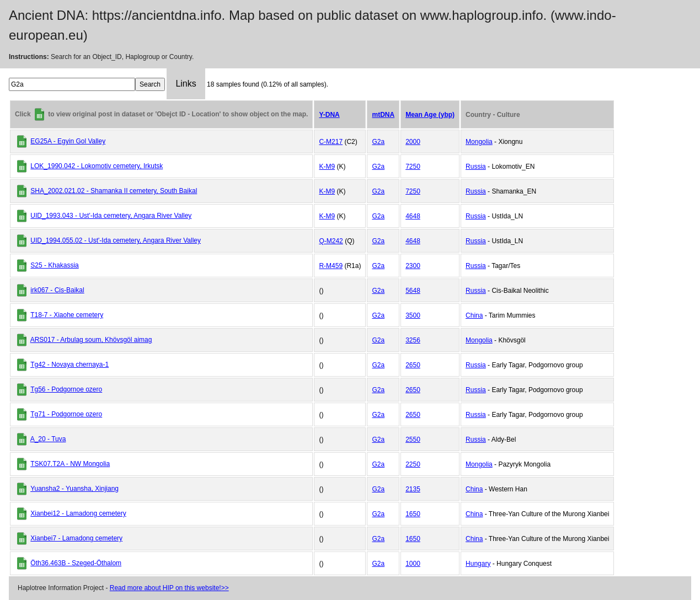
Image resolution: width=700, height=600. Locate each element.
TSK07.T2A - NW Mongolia (70, 464)
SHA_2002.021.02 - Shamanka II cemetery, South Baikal (114, 191)
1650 (413, 514)
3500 (413, 315)
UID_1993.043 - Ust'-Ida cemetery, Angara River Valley (111, 216)
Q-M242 (331, 241)
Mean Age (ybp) (430, 115)
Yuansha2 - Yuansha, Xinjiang (74, 489)
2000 (413, 142)
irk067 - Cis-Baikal (57, 290)
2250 (413, 464)
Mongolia (479, 142)
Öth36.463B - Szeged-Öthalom (76, 563)
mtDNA (383, 115)
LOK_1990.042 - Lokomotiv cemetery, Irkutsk (97, 166)
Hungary (478, 564)
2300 (413, 266)
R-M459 (331, 266)
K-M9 (327, 167)
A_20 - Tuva (48, 439)
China (474, 315)
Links (186, 84)
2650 (413, 365)
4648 (413, 216)
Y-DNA (329, 115)
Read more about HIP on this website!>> (169, 588)
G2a (378, 142)
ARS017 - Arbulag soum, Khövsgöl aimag (91, 340)
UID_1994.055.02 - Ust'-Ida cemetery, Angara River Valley (116, 240)
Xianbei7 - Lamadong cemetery (76, 538)
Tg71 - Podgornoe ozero (66, 414)
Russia (476, 167)
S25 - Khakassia (54, 265)
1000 (413, 564)
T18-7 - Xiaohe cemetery (67, 315)
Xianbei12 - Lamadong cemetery (78, 513)
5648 (413, 291)
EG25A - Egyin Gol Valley (68, 141)
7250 (413, 167)
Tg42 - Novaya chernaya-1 (70, 365)
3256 (413, 340)
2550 (413, 440)
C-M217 (331, 142)
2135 (413, 489)
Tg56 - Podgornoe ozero (66, 389)
